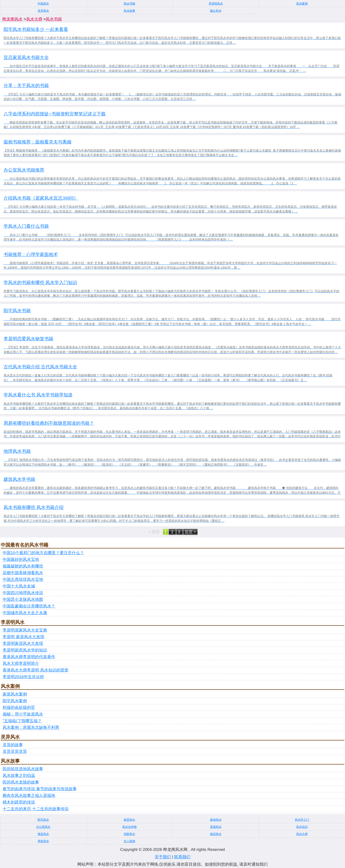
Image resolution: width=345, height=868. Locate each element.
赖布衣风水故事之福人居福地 (29, 796)
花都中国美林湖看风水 (23, 573)
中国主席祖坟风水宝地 (23, 579)
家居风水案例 (15, 694)
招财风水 (129, 834)
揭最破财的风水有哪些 (23, 566)
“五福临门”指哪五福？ (22, 721)
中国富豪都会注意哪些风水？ (29, 606)
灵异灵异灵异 (15, 752)
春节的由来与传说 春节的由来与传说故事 (40, 789)
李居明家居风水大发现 (23, 644)
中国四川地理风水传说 (23, 593)
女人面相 (129, 841)
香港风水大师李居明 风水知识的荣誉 (36, 670)
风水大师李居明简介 (21, 663)
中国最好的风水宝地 (21, 560)
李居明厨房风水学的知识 (25, 650)
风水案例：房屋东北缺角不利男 (31, 727)
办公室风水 (43, 827)
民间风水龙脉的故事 (21, 782)
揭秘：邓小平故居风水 (23, 714)
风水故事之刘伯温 (19, 776)
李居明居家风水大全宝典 (25, 630)
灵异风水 (43, 11)
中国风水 (43, 4)
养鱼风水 (43, 841)
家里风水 (129, 820)
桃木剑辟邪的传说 (19, 802)
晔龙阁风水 (12, 19)
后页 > (190, 532)
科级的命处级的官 (19, 708)
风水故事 (129, 11)
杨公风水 (216, 11)
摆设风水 (43, 834)
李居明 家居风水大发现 (23, 637)
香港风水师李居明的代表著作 (29, 657)
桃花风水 (216, 834)
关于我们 (163, 857)
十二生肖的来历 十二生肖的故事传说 (36, 809)
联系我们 (182, 857)
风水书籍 (129, 4)
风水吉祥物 (129, 827)
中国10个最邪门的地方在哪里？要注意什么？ (43, 553)
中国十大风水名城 (19, 586)
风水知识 (302, 827)
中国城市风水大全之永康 (25, 613)
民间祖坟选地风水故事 (23, 769)
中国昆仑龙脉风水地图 (23, 599)
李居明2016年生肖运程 (23, 677)
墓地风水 (216, 820)
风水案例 (302, 4)
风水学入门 (302, 820)
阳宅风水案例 (15, 701)
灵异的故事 (13, 745)
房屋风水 (216, 827)
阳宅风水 (43, 820)
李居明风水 (216, 4)
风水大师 (34, 19)
